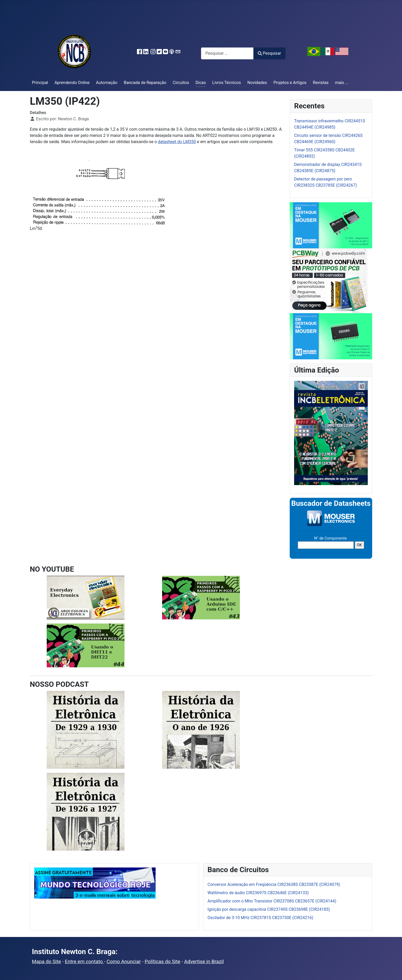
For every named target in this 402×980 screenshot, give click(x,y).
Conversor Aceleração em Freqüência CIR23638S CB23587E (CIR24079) (274, 884)
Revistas (321, 83)
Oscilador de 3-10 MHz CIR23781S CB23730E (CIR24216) (260, 918)
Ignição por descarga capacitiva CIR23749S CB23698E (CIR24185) (269, 909)
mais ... (342, 83)
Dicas (201, 83)
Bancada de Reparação (145, 83)
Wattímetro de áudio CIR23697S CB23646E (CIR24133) (258, 893)
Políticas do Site (162, 961)
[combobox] (227, 53)
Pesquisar (269, 53)
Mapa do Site (46, 961)
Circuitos (181, 83)
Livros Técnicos (227, 83)
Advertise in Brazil (204, 961)
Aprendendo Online (72, 83)
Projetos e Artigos (290, 83)
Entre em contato (84, 961)
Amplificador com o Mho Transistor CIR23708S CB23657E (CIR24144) (272, 901)
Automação (107, 83)
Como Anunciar (124, 961)
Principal (40, 83)
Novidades (257, 83)
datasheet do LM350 (177, 142)
